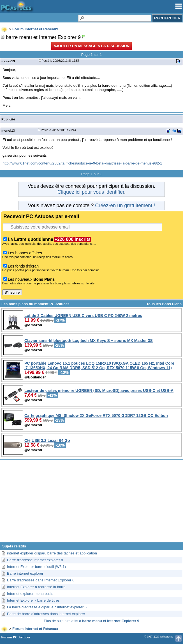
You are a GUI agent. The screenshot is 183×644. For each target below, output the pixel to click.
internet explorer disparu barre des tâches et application (52, 553)
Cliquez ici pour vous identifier (91, 192)
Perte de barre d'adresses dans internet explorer (46, 614)
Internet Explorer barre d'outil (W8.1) (36, 567)
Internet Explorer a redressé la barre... (38, 587)
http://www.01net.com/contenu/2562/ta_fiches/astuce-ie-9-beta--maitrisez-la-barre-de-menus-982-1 (82, 163)
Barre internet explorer (25, 573)
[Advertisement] (91, 503)
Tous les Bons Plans (164, 304)
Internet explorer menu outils (30, 594)
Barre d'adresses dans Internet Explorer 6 (41, 580)
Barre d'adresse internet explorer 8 (35, 560)
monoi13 (8, 61)
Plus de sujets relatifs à (91, 621)
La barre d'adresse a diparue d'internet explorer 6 (47, 607)
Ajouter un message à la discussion (91, 46)
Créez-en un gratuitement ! (125, 205)
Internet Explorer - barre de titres (33, 600)
